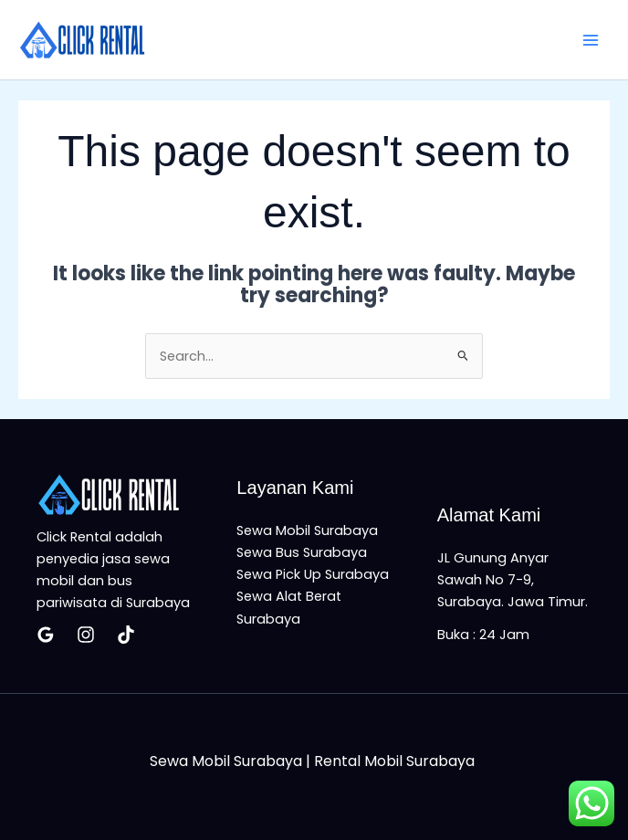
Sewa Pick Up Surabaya (313, 574)
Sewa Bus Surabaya (302, 552)
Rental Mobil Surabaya (396, 761)
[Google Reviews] (46, 635)
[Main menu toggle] (591, 40)
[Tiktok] (126, 635)
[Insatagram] (86, 635)
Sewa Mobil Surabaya (307, 530)
